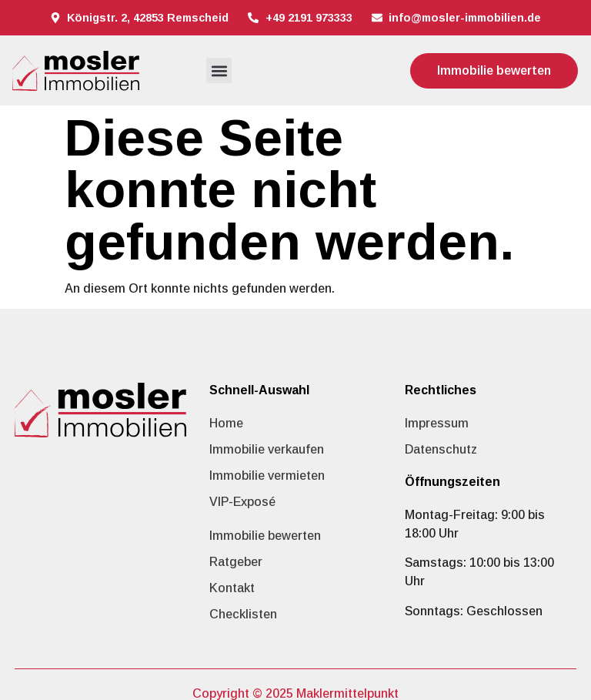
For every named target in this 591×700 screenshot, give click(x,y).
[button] (219, 70)
